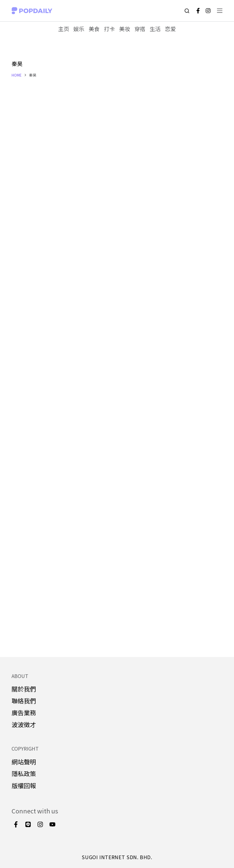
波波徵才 (24, 725)
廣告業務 (24, 713)
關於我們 (24, 689)
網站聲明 (24, 762)
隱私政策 (24, 774)
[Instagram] (208, 11)
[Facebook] (198, 11)
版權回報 (24, 786)
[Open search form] (187, 11)
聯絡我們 (24, 701)
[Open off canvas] (220, 11)
